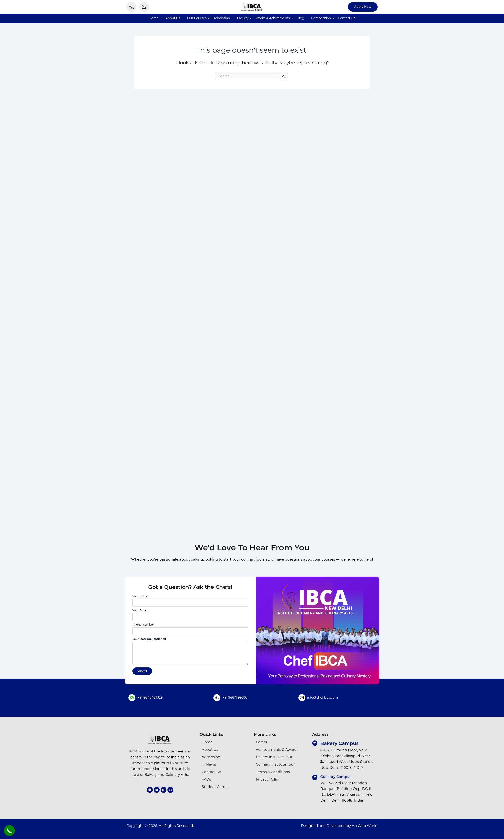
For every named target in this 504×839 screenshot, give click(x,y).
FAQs (206, 779)
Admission (222, 18)
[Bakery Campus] (315, 743)
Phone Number (190, 629)
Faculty (243, 18)
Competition (321, 18)
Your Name (190, 600)
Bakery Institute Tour (274, 757)
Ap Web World (365, 826)
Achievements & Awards (277, 750)
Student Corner (215, 787)
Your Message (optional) (190, 652)
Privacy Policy (268, 779)
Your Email (190, 615)
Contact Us (347, 18)
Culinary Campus (336, 777)
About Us (173, 18)
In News (209, 764)
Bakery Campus (340, 743)
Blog (301, 18)
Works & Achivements (273, 18)
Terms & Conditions (273, 772)
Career (262, 742)
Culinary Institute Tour (275, 764)
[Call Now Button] (9, 831)
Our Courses (197, 18)
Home (154, 18)
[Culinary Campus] (315, 777)
